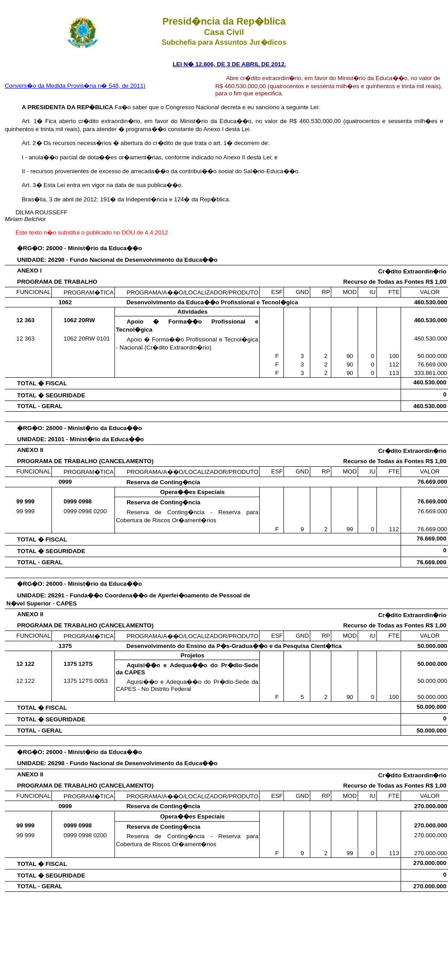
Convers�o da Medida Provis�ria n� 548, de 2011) (75, 86)
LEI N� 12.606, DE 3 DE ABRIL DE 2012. (229, 64)
